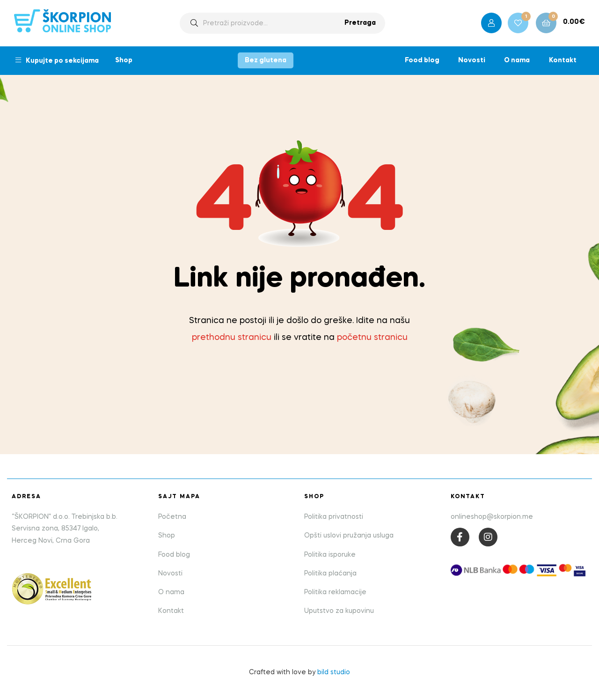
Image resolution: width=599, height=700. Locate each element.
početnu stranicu (372, 338)
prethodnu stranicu (232, 338)
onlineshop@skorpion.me (492, 517)
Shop (124, 60)
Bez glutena (266, 60)
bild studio (334, 672)
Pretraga (360, 23)
